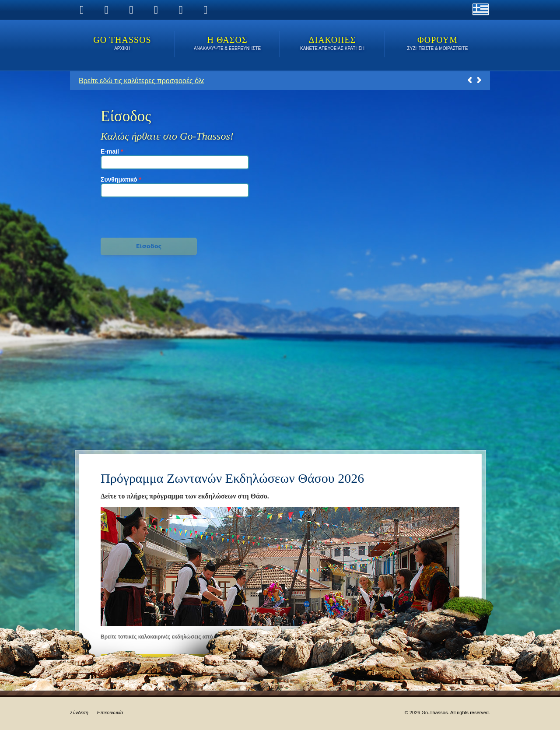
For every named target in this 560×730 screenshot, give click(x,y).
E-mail (112, 151)
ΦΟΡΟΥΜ (437, 44)
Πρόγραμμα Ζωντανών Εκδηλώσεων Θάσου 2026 (232, 478)
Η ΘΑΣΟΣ (227, 44)
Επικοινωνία (110, 712)
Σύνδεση (79, 712)
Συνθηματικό (121, 179)
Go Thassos (122, 44)
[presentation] (149, 216)
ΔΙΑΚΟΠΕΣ (332, 44)
